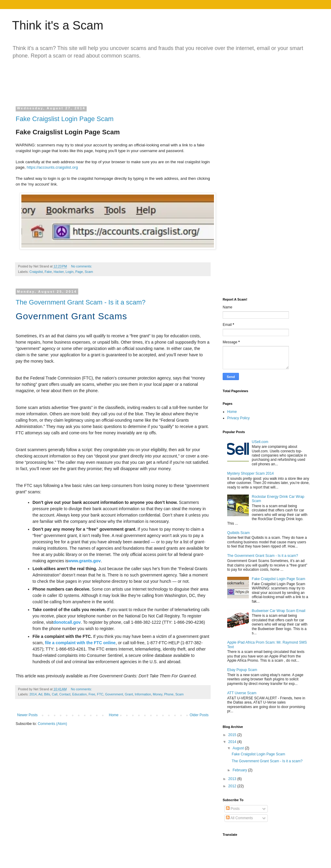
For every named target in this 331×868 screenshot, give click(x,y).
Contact (65, 694)
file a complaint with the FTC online (80, 643)
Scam (89, 272)
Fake (48, 272)
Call (55, 694)
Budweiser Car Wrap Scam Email (279, 611)
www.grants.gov (85, 561)
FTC (100, 694)
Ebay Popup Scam (242, 670)
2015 (233, 735)
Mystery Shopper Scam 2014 (251, 473)
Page (79, 272)
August (239, 748)
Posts (233, 809)
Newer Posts (27, 715)
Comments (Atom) (52, 724)
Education (79, 694)
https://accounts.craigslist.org (52, 167)
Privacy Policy (238, 418)
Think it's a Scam (58, 25)
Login (70, 272)
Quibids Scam (238, 533)
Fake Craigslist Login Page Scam (65, 119)
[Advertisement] (131, 81)
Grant (129, 694)
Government (114, 694)
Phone (169, 694)
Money (158, 694)
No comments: (82, 266)
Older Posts (199, 715)
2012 (233, 786)
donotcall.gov (67, 622)
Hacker (59, 272)
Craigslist (36, 272)
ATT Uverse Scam (242, 693)
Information (143, 694)
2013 (233, 779)
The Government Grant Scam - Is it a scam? (81, 302)
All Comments (239, 818)
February (240, 770)
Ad (40, 694)
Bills (47, 694)
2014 (33, 694)
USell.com (260, 442)
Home (114, 715)
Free (92, 694)
